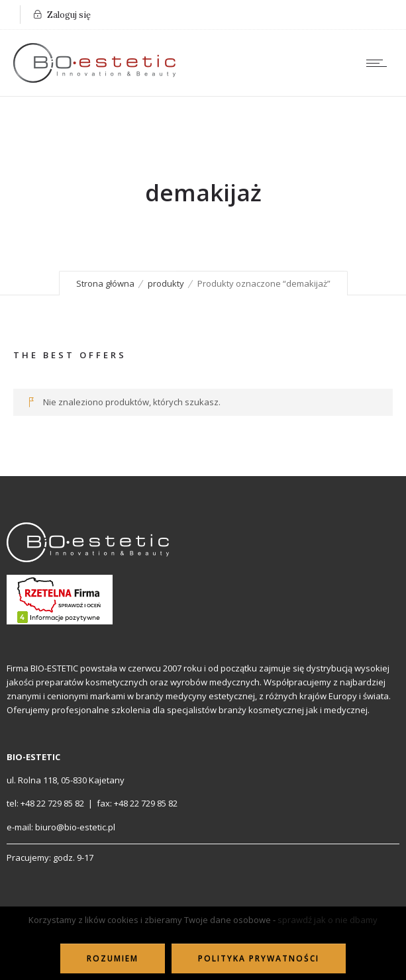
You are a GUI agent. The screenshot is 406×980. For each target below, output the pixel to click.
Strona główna (105, 283)
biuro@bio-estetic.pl (75, 827)
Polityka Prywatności (259, 958)
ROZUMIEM (113, 958)
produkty (166, 283)
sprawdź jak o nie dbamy (328, 920)
